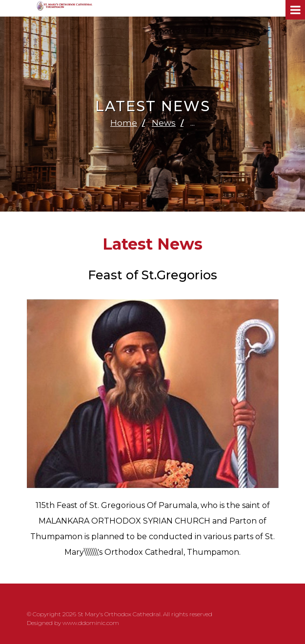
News (164, 123)
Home (124, 123)
